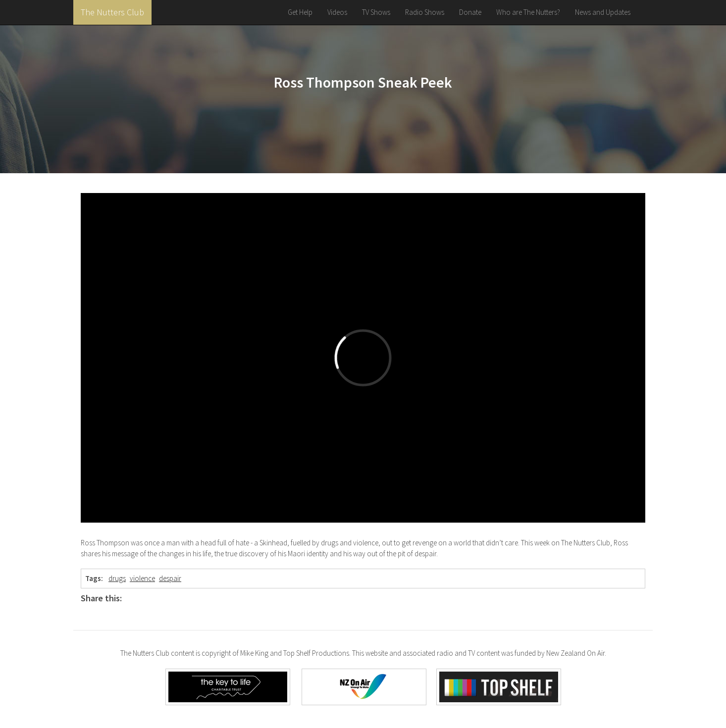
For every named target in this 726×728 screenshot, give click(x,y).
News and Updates (603, 12)
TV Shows (376, 12)
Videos (337, 12)
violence (142, 578)
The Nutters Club (112, 12)
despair (170, 578)
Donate (470, 12)
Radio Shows (425, 12)
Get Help (300, 12)
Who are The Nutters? (528, 12)
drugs (117, 578)
